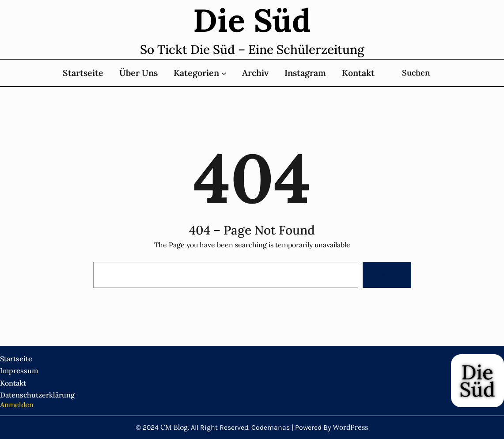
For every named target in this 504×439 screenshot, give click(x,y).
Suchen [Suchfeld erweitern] (416, 73)
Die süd (252, 20)
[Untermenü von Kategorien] (224, 73)
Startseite (83, 73)
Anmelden (17, 405)
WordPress (350, 427)
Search (387, 275)
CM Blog (174, 427)
